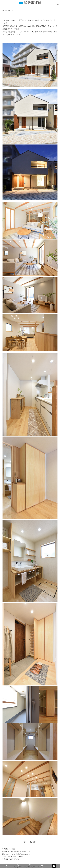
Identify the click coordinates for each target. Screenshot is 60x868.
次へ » (35, 842)
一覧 (30, 842)
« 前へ (25, 842)
